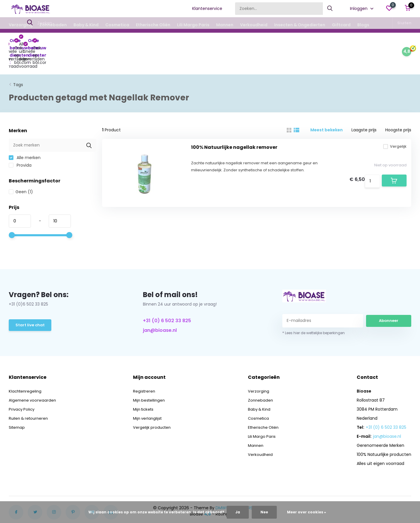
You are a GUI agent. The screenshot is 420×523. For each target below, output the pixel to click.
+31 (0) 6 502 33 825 (167, 297)
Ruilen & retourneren (30, 395)
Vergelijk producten (153, 404)
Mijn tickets (145, 386)
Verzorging (21, 25)
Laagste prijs (364, 106)
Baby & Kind (86, 25)
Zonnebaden (53, 25)
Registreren (145, 367)
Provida (20, 142)
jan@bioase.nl (160, 307)
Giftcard (341, 25)
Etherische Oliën (153, 25)
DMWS (222, 484)
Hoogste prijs (398, 106)
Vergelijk (391, 127)
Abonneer (389, 297)
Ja (238, 512)
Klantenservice (207, 8)
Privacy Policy (22, 386)
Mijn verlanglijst (149, 395)
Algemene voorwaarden (33, 376)
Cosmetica (117, 25)
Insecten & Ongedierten (300, 25)
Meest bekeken (327, 106)
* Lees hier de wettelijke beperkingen (314, 309)
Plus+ (238, 484)
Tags (18, 61)
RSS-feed (257, 484)
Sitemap (17, 404)
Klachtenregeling (26, 367)
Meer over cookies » (307, 512)
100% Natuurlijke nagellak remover (234, 128)
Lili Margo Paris (193, 25)
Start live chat (31, 302)
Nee (264, 512)
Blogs (363, 25)
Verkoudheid (254, 25)
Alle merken (25, 134)
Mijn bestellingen (150, 376)
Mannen (225, 25)
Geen (21, 168)
